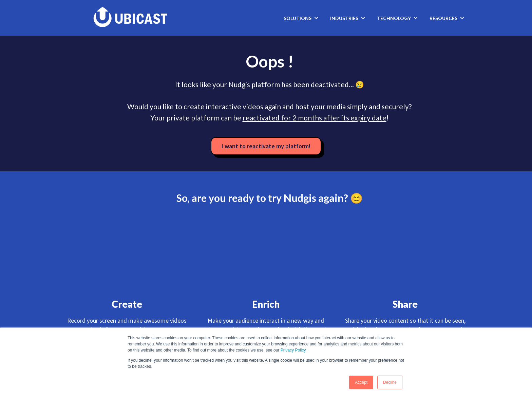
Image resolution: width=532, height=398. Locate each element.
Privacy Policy (293, 350)
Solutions (298, 18)
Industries (344, 18)
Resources (443, 18)
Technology (394, 18)
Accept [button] (361, 382)
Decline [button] (390, 382)
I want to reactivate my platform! (266, 146)
